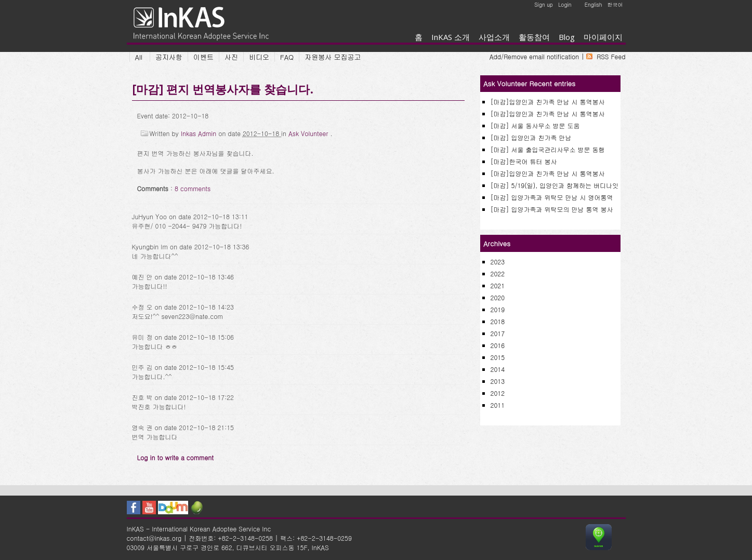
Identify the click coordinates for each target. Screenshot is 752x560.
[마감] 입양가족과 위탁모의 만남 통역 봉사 (552, 209)
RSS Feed (611, 56)
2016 (498, 345)
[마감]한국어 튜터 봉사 (524, 161)
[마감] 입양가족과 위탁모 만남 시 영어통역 (552, 197)
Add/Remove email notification (534, 56)
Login (565, 5)
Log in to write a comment (175, 457)
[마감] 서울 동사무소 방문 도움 (535, 125)
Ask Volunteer (309, 133)
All (139, 57)
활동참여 (534, 37)
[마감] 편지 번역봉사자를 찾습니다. (222, 89)
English (593, 5)
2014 (498, 369)
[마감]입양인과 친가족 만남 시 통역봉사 (548, 102)
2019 (498, 309)
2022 (498, 274)
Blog (567, 37)
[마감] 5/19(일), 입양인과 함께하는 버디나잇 (555, 185)
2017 (498, 333)
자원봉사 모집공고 (333, 57)
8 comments (193, 188)
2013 (498, 381)
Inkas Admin (200, 133)
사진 (231, 57)
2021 (498, 285)
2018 (498, 321)
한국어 (615, 5)
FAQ (287, 57)
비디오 (259, 57)
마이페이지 (603, 37)
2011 (498, 405)
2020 (498, 297)
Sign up (544, 5)
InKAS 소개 (451, 37)
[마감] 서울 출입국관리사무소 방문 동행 (548, 149)
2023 (498, 262)
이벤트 (203, 57)
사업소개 (494, 37)
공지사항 (169, 57)
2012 (498, 393)
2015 (498, 357)
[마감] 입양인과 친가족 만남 (531, 137)
